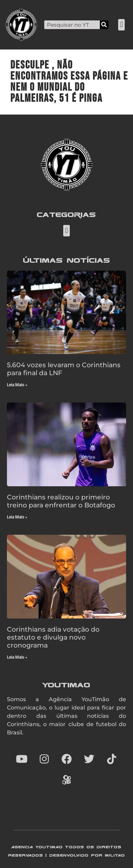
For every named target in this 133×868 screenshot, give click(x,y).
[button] (121, 25)
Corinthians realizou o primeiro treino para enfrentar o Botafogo (61, 501)
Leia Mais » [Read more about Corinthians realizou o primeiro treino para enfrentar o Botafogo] (17, 517)
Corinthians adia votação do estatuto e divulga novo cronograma (53, 637)
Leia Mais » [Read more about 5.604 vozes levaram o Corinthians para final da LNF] (17, 385)
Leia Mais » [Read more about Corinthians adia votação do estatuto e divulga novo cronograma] (17, 657)
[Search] (104, 25)
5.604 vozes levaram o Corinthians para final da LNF (64, 369)
